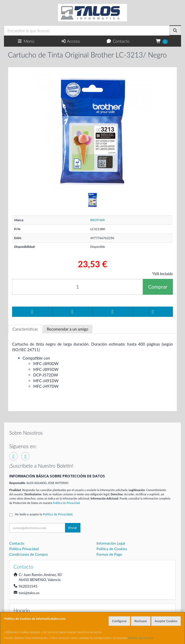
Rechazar (141, 621)
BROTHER (98, 220)
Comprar (158, 287)
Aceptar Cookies (166, 621)
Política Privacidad (24, 549)
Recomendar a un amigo (68, 329)
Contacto (118, 41)
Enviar (73, 528)
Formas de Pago (109, 554)
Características (25, 329)
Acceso (70, 41)
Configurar (119, 621)
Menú (26, 41)
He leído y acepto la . (44, 514)
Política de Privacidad (66, 503)
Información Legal (111, 543)
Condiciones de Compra (28, 554)
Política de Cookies (141, 638)
